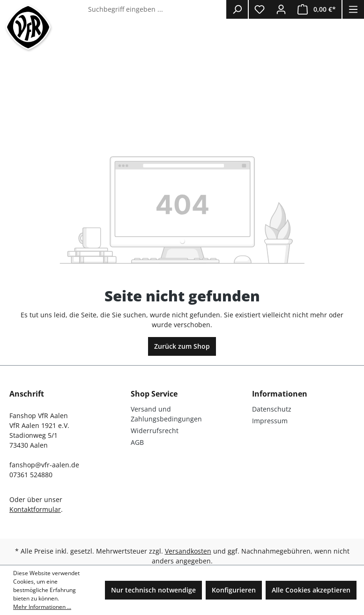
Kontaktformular (35, 509)
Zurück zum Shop (182, 346)
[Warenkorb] (317, 9)
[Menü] (353, 9)
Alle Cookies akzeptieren (311, 590)
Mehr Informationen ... (42, 607)
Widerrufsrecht (155, 431)
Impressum (270, 421)
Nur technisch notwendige (153, 590)
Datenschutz (272, 409)
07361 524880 (31, 475)
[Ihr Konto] (281, 9)
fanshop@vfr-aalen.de (44, 465)
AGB (137, 442)
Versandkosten (188, 551)
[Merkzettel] (260, 9)
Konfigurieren (234, 590)
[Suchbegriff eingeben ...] (155, 9)
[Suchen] (237, 9)
